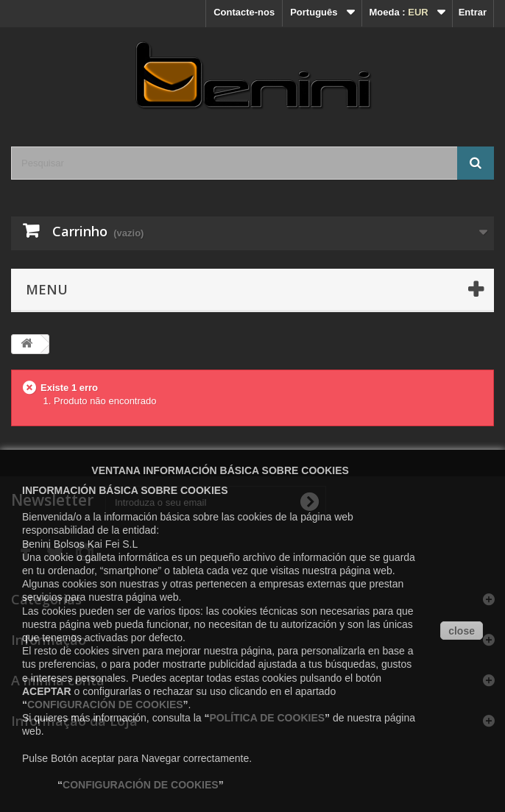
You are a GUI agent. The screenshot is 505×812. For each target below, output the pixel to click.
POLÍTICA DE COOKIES (267, 718)
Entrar (473, 12)
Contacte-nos (244, 12)
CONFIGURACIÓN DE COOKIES (105, 705)
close (462, 631)
